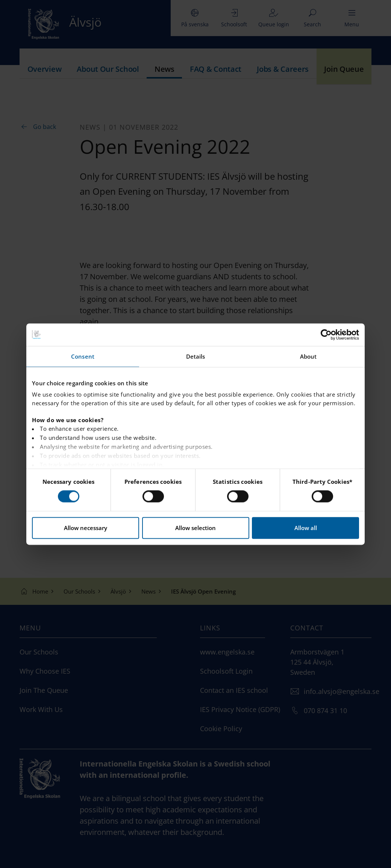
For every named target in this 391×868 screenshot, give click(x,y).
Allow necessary (86, 528)
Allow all (306, 528)
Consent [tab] (83, 356)
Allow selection (195, 528)
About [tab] (308, 356)
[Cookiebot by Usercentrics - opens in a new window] (326, 335)
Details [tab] (196, 356)
